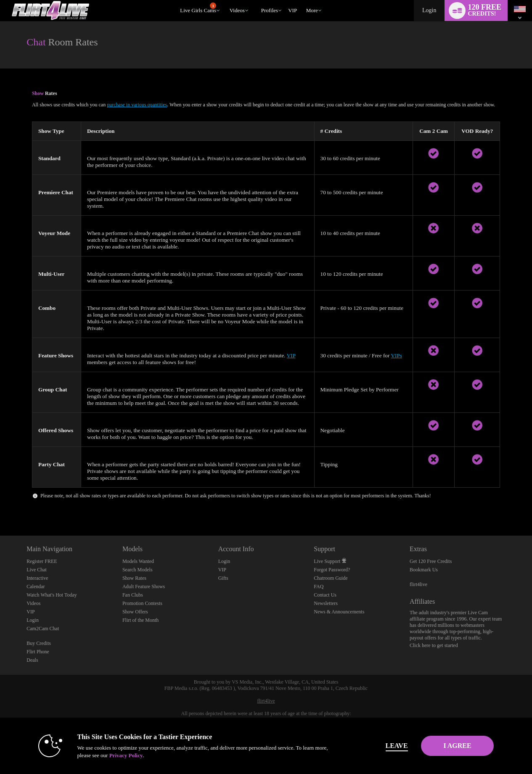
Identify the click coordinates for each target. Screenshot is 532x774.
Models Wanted (138, 561)
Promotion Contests (142, 603)
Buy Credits (39, 643)
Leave (383, 746)
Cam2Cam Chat (43, 629)
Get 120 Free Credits (431, 561)
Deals (32, 660)
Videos (237, 10)
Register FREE (42, 561)
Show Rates (134, 578)
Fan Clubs (133, 595)
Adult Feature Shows (144, 586)
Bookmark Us (424, 570)
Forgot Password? (332, 570)
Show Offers (135, 612)
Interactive (37, 578)
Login (429, 10)
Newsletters (326, 603)
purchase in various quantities (137, 105)
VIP (292, 10)
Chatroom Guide (331, 578)
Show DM (0, 504)
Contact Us (325, 595)
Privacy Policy (113, 755)
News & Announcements (339, 612)
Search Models (138, 570)
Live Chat (37, 570)
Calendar (36, 586)
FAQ (319, 586)
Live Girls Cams (198, 8)
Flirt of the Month (140, 620)
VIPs (396, 355)
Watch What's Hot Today (52, 595)
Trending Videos (226, 0)
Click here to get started (434, 645)
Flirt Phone (38, 652)
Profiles (270, 10)
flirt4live (418, 584)
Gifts (223, 578)
